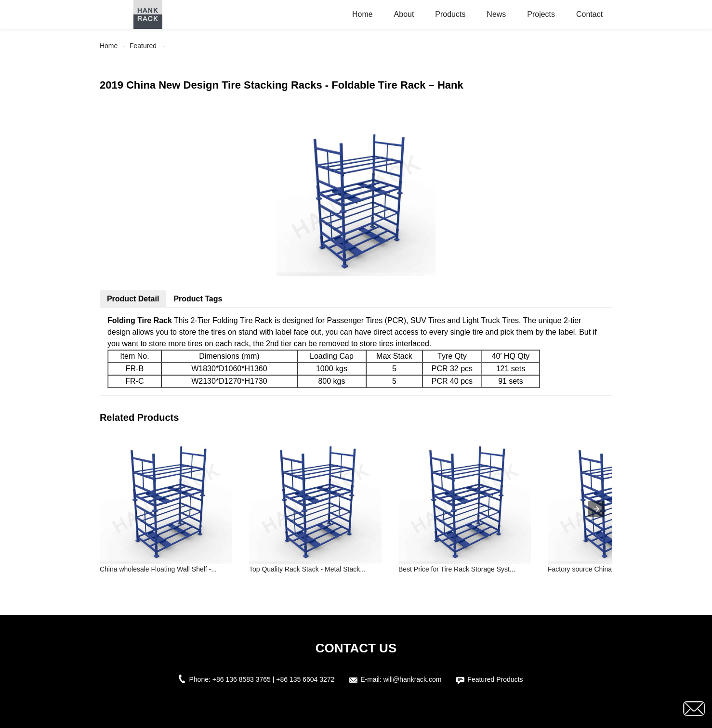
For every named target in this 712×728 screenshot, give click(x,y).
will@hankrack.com (413, 679)
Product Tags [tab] (198, 299)
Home (363, 14)
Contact (589, 14)
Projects (541, 14)
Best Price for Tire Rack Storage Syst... (457, 569)
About (404, 14)
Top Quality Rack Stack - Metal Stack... (307, 569)
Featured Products (495, 679)
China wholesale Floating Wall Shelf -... (158, 569)
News (496, 14)
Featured (143, 46)
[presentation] (596, 509)
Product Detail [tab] (133, 299)
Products (450, 14)
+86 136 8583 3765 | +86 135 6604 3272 (274, 679)
